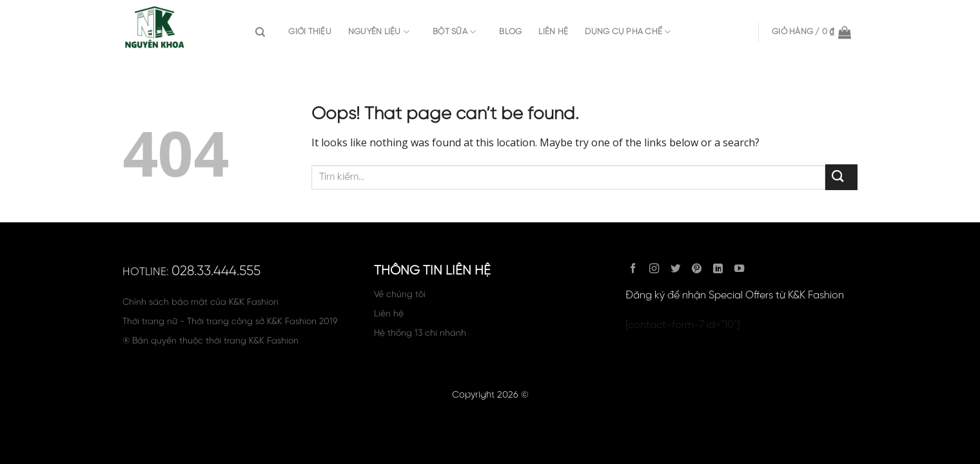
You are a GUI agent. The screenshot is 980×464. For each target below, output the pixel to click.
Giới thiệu (310, 32)
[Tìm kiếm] (263, 32)
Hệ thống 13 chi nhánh (420, 333)
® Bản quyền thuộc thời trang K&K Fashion (211, 341)
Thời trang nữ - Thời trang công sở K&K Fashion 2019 (230, 322)
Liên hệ (553, 32)
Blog (510, 32)
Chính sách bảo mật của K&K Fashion (201, 302)
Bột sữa (454, 32)
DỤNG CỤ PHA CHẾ (628, 32)
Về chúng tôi (400, 295)
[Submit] (841, 177)
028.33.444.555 (216, 271)
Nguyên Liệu (379, 32)
